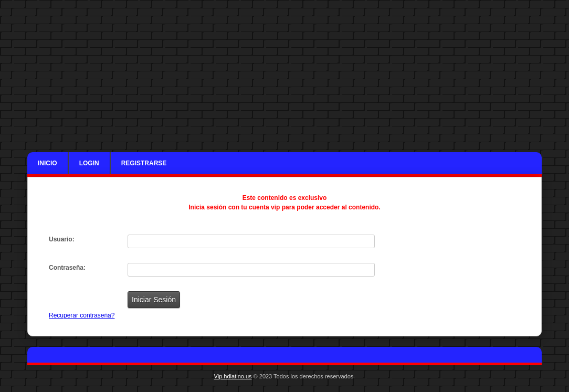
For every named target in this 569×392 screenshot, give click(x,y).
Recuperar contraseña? (82, 315)
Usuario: (62, 239)
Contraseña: (67, 268)
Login (89, 163)
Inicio (48, 163)
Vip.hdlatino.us (233, 376)
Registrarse (144, 163)
